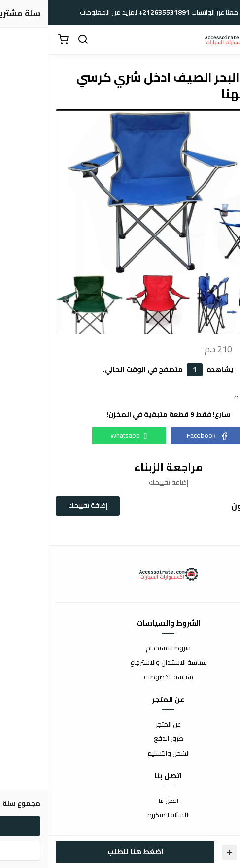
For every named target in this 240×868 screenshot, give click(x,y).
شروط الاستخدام (120, 648)
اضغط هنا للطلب (87, 851)
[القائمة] (225, 40)
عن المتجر (120, 725)
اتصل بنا (120, 801)
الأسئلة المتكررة (120, 815)
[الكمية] (203, 852)
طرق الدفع (120, 739)
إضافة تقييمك (39, 505)
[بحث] (34, 40)
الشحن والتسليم (120, 754)
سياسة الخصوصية (120, 677)
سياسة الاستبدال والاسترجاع (120, 663)
